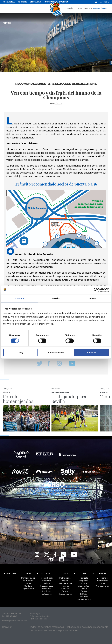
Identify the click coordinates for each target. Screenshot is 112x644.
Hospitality (50, 2)
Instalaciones (65, 594)
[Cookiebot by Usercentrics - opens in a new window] (96, 290)
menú (7, 23)
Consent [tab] (19, 298)
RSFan (84, 589)
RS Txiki (84, 594)
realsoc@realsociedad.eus (14, 621)
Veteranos (47, 594)
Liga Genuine (28, 589)
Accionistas (84, 586)
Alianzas (65, 589)
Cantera (28, 586)
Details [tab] (56, 298)
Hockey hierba (47, 578)
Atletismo (47, 581)
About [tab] (93, 298)
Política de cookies (38, 619)
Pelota (47, 583)
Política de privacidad (40, 616)
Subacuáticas (47, 586)
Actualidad (10, 573)
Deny (20, 353)
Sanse (28, 583)
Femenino (28, 581)
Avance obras (102, 586)
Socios (84, 583)
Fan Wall (84, 597)
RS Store (22, 2)
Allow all (92, 353)
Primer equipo (28, 578)
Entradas (35, 2)
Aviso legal (35, 614)
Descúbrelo (102, 578)
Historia (65, 586)
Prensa (65, 591)
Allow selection (56, 353)
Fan (84, 573)
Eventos (64, 2)
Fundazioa (9, 2)
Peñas (84, 591)
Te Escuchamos (84, 599)
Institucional (65, 578)
